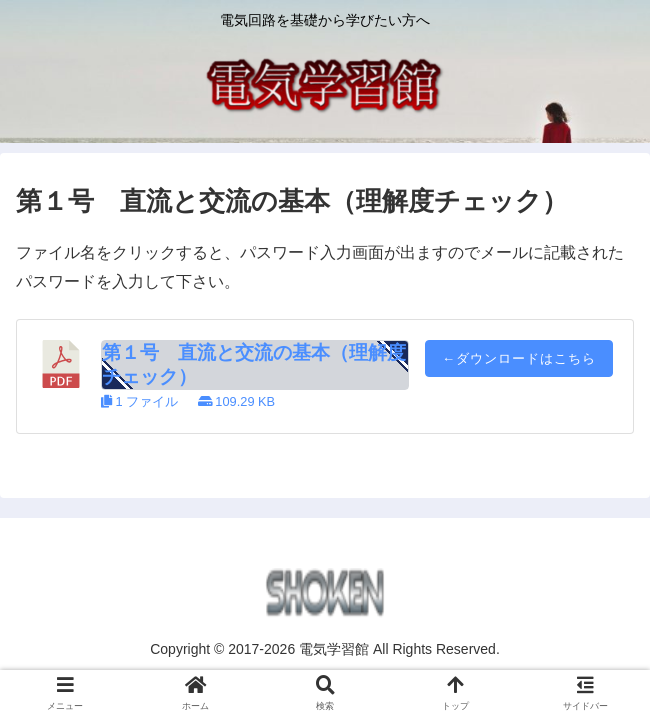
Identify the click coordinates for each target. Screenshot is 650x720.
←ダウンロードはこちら (519, 358)
